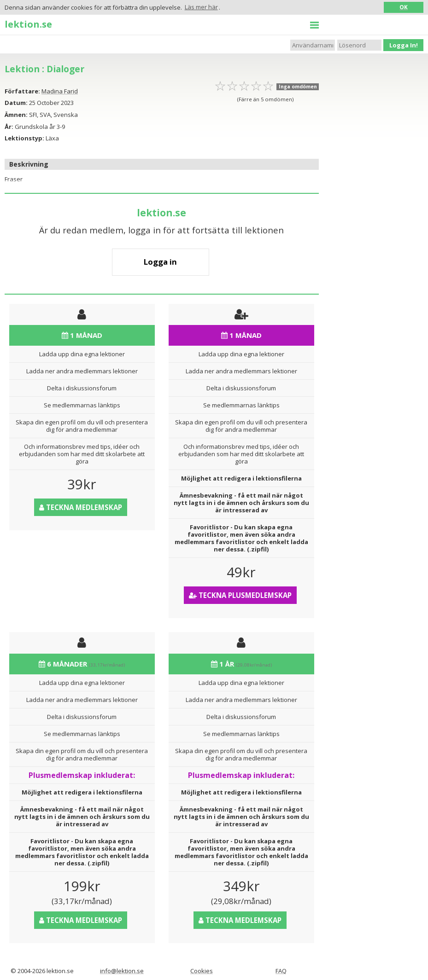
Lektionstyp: (24, 138)
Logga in (160, 262)
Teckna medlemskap (81, 507)
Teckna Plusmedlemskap (240, 595)
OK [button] (404, 7)
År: (9, 127)
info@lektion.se (122, 971)
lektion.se (28, 24)
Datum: (16, 103)
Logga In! (404, 45)
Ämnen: (16, 115)
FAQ (281, 971)
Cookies (202, 971)
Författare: (22, 91)
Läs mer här (201, 7)
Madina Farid (60, 91)
